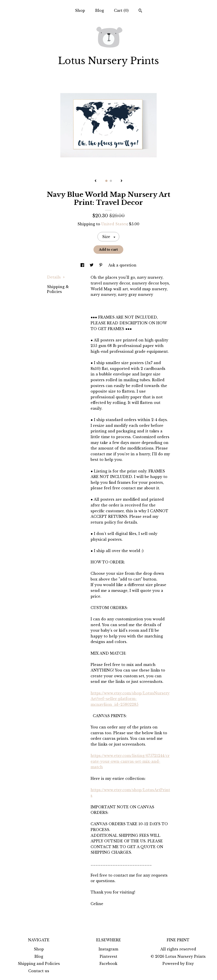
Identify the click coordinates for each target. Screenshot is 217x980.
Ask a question (122, 265)
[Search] (140, 11)
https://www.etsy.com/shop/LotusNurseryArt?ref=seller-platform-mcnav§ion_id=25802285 (130, 699)
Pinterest (108, 956)
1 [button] (106, 181)
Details (56, 277)
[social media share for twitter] (92, 265)
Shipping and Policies (39, 964)
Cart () (121, 10)
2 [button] (111, 181)
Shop (80, 10)
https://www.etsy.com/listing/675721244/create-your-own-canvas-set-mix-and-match (130, 761)
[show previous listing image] (95, 181)
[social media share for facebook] (83, 265)
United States (114, 224)
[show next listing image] (122, 181)
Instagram (108, 949)
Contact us (39, 971)
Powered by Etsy (178, 964)
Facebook (108, 964)
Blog (99, 10)
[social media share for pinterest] (101, 265)
